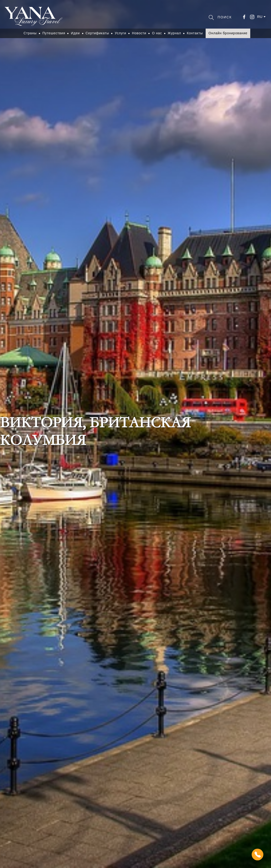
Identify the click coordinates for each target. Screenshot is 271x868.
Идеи (75, 33)
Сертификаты (97, 33)
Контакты (195, 33)
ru (260, 17)
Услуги (120, 33)
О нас (157, 33)
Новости (139, 33)
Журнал (174, 33)
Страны (30, 33)
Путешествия (54, 33)
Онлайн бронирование (228, 33)
